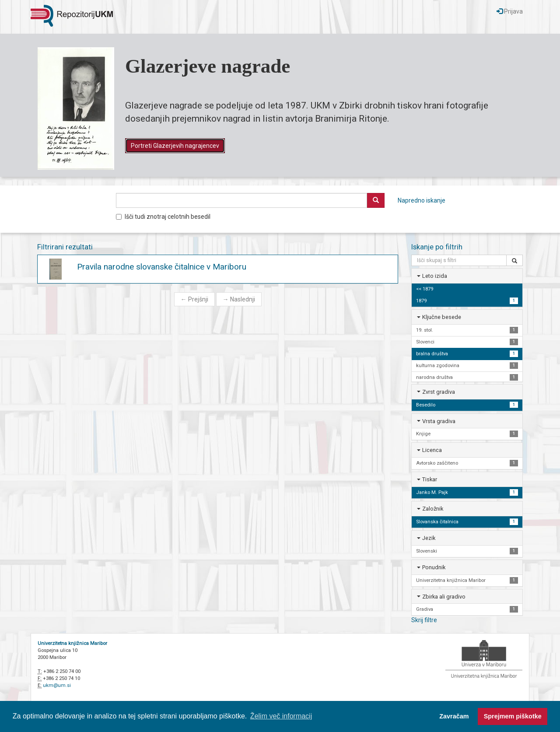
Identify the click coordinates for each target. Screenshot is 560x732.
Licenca (432, 450)
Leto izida (435, 276)
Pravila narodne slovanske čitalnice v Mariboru (162, 267)
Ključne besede (442, 317)
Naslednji (239, 299)
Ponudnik (434, 567)
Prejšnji (194, 299)
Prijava (510, 11)
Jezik (429, 538)
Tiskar (430, 479)
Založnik (433, 509)
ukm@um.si (57, 685)
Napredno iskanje (422, 200)
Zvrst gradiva (439, 392)
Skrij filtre (424, 620)
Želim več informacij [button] (281, 716)
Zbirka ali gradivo (444, 597)
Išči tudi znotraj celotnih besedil (163, 217)
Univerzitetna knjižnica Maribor (72, 643)
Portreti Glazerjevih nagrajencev (175, 146)
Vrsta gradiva (439, 421)
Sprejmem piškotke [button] (513, 716)
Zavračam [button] (454, 716)
